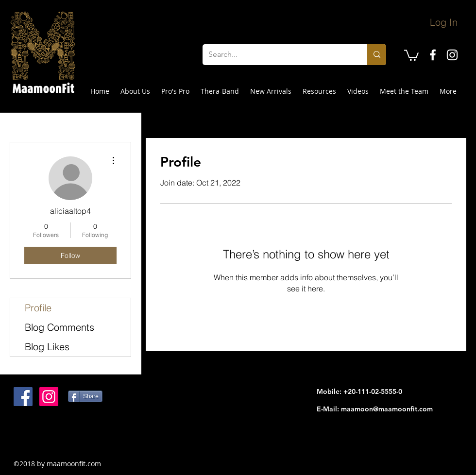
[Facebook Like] (74, 437)
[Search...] (278, 55)
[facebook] (433, 55)
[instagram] (452, 55)
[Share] (85, 396)
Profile (38, 308)
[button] (411, 55)
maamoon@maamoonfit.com (387, 409)
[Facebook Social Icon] (23, 397)
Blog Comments (59, 327)
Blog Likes (47, 347)
